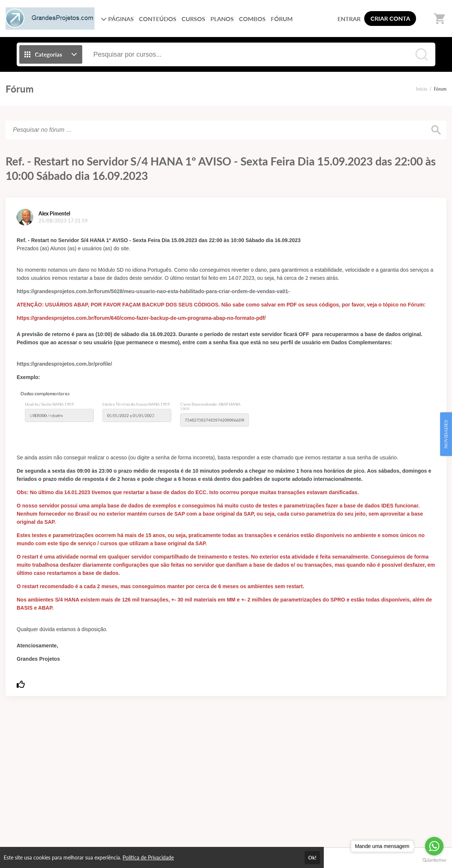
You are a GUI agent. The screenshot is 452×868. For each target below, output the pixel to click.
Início (422, 89)
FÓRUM (282, 19)
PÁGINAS (117, 19)
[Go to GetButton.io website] (434, 860)
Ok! (312, 858)
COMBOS (252, 19)
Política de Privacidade (148, 857)
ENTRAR (349, 19)
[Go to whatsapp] (434, 846)
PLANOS (222, 19)
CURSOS (193, 19)
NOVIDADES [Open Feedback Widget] (446, 434)
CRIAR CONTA (390, 18)
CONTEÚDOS (158, 19)
